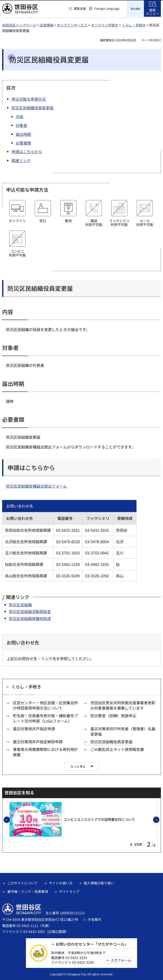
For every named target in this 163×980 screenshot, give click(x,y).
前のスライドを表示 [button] (10, 819)
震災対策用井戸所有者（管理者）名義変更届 (123, 731)
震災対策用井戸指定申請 (34, 728)
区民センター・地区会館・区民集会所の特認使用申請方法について (45, 705)
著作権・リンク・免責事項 (28, 891)
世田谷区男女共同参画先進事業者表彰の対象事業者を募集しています (123, 705)
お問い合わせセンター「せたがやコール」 (92, 943)
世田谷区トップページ (19, 24)
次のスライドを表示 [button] (159, 819)
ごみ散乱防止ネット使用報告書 (117, 749)
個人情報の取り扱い (99, 882)
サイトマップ (69, 891)
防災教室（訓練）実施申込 (113, 715)
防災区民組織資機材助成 (30, 618)
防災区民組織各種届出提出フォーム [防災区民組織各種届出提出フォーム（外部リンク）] (36, 485)
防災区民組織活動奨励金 (30, 611)
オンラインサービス (72, 24)
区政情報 (46, 24)
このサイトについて (22, 882)
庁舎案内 (94, 919)
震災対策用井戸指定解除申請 (38, 741)
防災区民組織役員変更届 (111, 741)
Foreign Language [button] (107, 8)
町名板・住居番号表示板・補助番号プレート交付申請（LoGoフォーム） (45, 718)
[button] (77, 9)
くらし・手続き (134, 24)
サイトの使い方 (61, 882)
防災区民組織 (20, 604)
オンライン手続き (105, 24)
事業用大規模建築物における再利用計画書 (45, 751)
